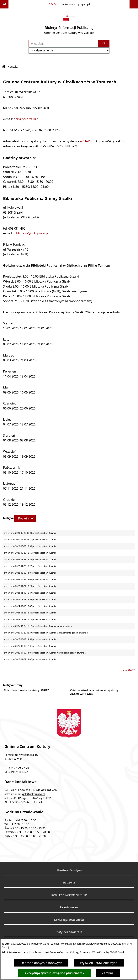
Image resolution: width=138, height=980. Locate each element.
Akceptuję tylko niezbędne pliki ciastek (54, 973)
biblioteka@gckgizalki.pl (31, 233)
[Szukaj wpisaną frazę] (104, 44)
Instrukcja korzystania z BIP (69, 895)
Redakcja (69, 883)
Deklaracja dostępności (69, 920)
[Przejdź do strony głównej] (69, 24)
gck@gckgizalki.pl (26, 119)
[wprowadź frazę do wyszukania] (64, 44)
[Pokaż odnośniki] (4, 4)
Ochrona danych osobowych (41, 963)
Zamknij (108, 973)
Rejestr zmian (69, 907)
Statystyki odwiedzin (69, 932)
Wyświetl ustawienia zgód (99, 963)
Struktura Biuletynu (69, 870)
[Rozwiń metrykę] (25, 518)
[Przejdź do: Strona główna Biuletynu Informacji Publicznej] (4, 67)
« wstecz (129, 670)
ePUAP (85, 141)
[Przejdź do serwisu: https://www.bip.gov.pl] (69, 4)
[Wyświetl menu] (134, 4)
